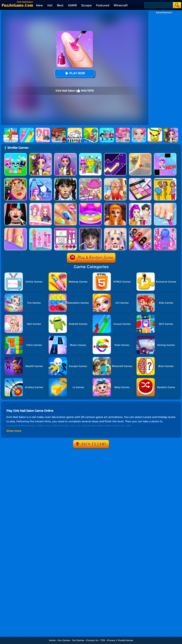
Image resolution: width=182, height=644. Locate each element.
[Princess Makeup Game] (115, 229)
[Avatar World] (90, 179)
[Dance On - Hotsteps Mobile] (40, 179)
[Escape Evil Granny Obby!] (16, 179)
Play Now (75, 73)
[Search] (158, 5)
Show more (14, 431)
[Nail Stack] (65, 204)
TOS (103, 640)
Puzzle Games (126, 640)
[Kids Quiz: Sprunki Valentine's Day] (90, 154)
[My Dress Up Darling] (140, 204)
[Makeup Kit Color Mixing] (140, 179)
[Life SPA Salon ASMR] (165, 204)
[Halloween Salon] (115, 204)
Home (52, 640)
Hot (50, 5)
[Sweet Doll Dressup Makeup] (40, 229)
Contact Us (92, 640)
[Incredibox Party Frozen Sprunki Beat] (16, 154)
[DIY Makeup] (90, 204)
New (39, 5)
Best (60, 5)
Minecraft (121, 5)
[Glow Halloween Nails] (140, 229)
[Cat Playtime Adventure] (115, 179)
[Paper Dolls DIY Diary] (40, 204)
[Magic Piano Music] (165, 154)
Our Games (64, 640)
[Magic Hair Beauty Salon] (65, 154)
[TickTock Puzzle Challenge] (140, 154)
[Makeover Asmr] (90, 229)
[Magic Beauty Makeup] (40, 154)
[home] (17, 5)
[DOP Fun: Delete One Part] (165, 179)
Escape (87, 5)
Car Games (78, 640)
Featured (103, 5)
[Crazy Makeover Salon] (65, 179)
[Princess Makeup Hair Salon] (165, 229)
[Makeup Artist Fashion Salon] (16, 204)
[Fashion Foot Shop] (16, 229)
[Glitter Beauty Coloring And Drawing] (65, 229)
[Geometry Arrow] (115, 154)
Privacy (111, 640)
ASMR (72, 5)
